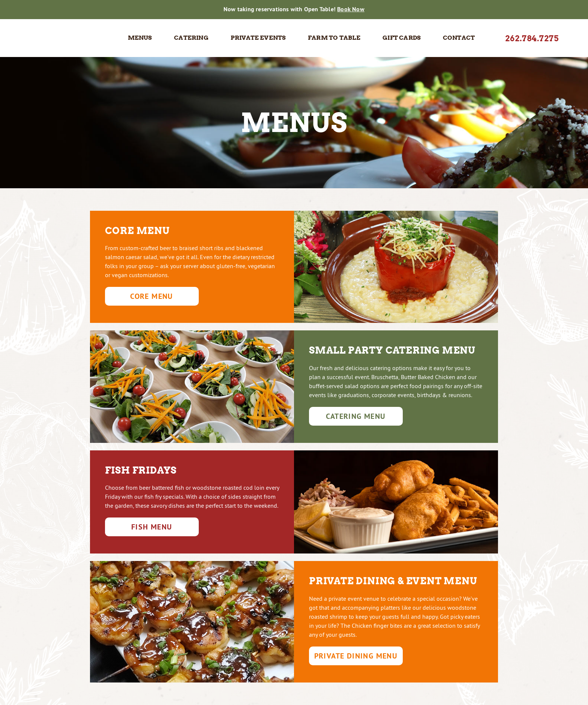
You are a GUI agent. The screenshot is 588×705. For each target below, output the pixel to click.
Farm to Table (334, 38)
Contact (459, 38)
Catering (191, 38)
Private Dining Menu (356, 656)
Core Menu (152, 296)
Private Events (258, 38)
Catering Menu (356, 416)
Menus (140, 38)
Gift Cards (402, 38)
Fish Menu (152, 527)
